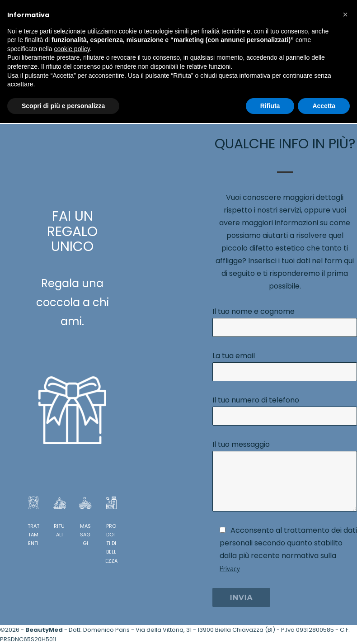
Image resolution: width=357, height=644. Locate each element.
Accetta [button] (324, 106)
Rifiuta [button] (270, 106)
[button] (345, 14)
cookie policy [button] (72, 49)
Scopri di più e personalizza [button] (63, 106)
